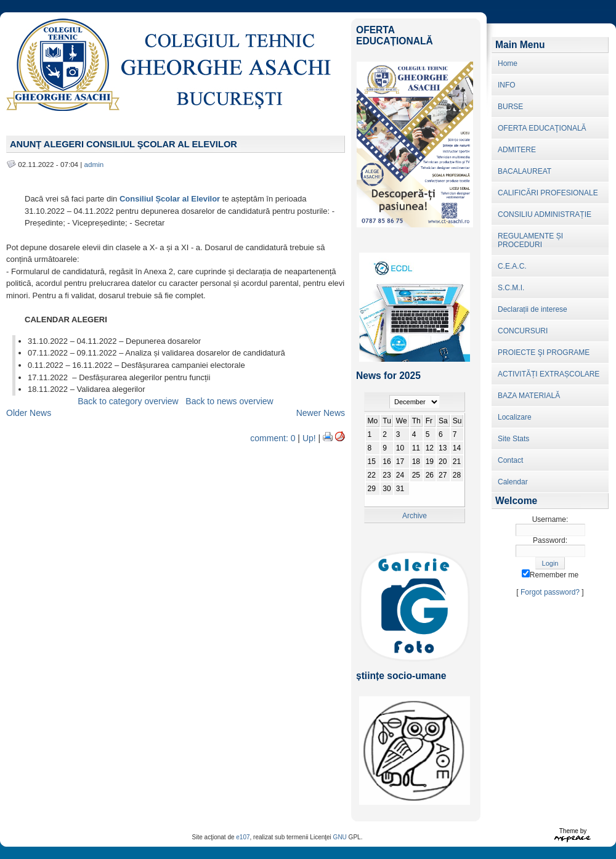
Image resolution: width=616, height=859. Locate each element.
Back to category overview (128, 401)
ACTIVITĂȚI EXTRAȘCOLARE (549, 374)
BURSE (510, 107)
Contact (510, 460)
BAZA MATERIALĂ (529, 396)
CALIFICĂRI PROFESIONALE (548, 193)
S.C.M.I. (511, 288)
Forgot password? (550, 592)
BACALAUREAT (525, 171)
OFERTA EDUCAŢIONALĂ (542, 128)
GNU (340, 837)
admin (94, 164)
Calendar (513, 482)
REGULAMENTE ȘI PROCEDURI (530, 240)
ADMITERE (517, 150)
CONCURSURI (523, 331)
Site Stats (513, 439)
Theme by (573, 831)
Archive (415, 516)
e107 (243, 837)
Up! (309, 438)
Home (508, 63)
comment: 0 (273, 438)
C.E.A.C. (512, 266)
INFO (507, 85)
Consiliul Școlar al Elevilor (170, 199)
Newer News (321, 413)
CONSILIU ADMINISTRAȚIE (545, 214)
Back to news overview (229, 401)
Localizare (515, 417)
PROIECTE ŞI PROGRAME (544, 352)
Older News (29, 413)
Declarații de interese (533, 309)
